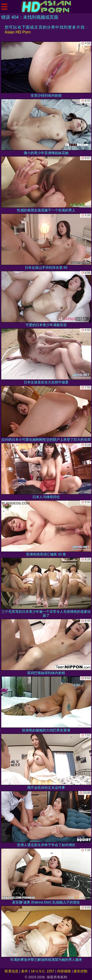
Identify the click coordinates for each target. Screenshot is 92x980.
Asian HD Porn (18, 32)
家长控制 (80, 971)
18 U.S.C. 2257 (43, 971)
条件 (25, 971)
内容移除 (64, 971)
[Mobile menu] (4, 7)
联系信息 (12, 971)
